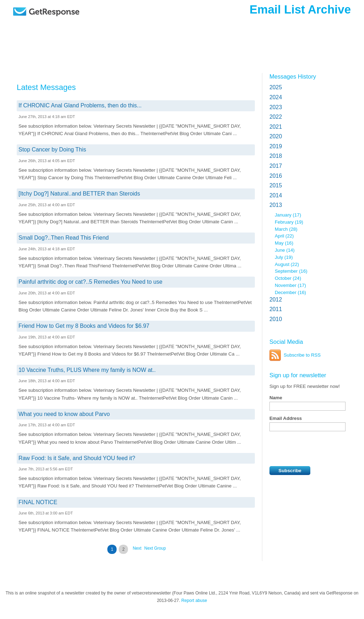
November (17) (290, 285)
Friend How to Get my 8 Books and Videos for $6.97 (84, 326)
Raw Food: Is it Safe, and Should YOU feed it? (77, 458)
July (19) (284, 257)
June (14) (285, 250)
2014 (276, 195)
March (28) (286, 229)
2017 (276, 166)
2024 (276, 97)
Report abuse (194, 601)
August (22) (287, 264)
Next (137, 548)
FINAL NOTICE (38, 502)
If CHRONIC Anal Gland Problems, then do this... (80, 105)
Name (276, 398)
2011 (276, 309)
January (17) (288, 215)
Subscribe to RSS (302, 355)
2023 (276, 107)
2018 (276, 156)
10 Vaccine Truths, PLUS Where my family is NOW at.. (87, 370)
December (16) (290, 292)
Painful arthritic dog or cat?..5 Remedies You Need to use (90, 282)
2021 (276, 127)
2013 (276, 205)
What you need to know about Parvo (64, 414)
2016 (276, 176)
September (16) (291, 271)
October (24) (288, 278)
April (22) (284, 236)
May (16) (284, 243)
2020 (276, 136)
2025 (276, 87)
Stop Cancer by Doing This (52, 150)
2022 (276, 117)
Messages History (293, 76)
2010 (276, 319)
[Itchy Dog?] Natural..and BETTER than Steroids (79, 194)
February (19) (289, 222)
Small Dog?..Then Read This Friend (64, 238)
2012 (276, 300)
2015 (276, 185)
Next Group (155, 548)
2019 (276, 146)
